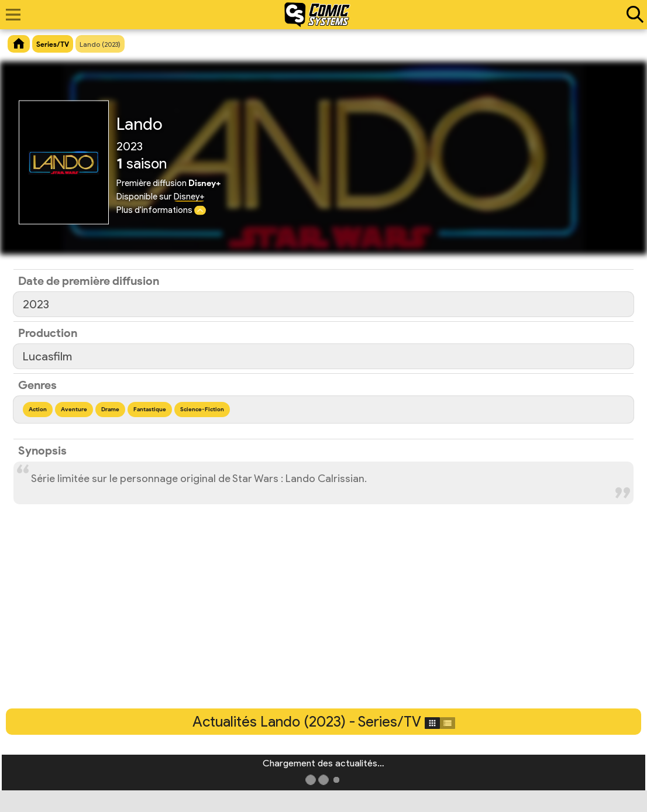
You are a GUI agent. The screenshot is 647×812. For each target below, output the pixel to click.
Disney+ (189, 197)
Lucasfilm (47, 356)
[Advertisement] (323, 621)
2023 (36, 304)
